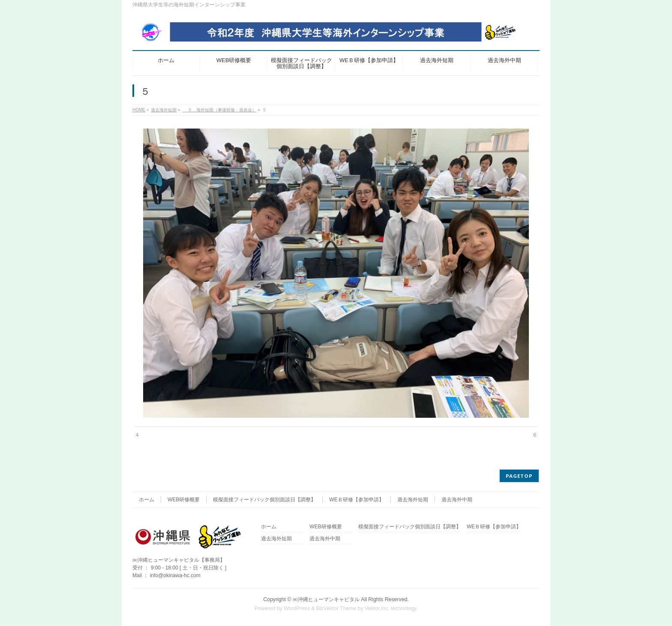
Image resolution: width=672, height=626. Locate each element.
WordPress (297, 608)
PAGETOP (519, 476)
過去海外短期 (413, 500)
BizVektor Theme (336, 608)
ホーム (147, 500)
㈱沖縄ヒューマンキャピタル (326, 599)
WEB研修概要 (184, 500)
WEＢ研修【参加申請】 (356, 500)
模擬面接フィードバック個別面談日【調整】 (264, 500)
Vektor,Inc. (377, 608)
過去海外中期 (457, 500)
